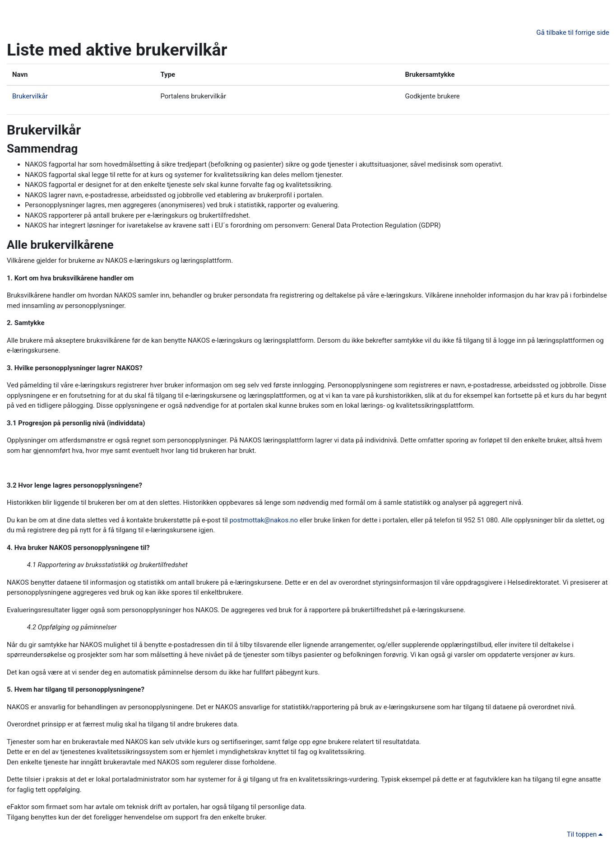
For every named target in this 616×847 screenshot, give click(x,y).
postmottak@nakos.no (264, 520)
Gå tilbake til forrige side (573, 33)
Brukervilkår (30, 96)
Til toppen (586, 834)
